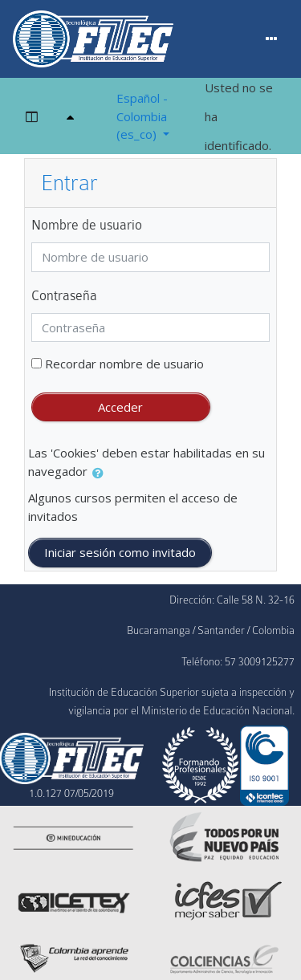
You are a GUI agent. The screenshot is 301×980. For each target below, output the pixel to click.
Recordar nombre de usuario (124, 364)
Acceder (120, 407)
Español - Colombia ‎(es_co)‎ (142, 116)
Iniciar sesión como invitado (120, 552)
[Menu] (272, 39)
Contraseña (64, 296)
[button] (101, 473)
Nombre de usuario (87, 225)
